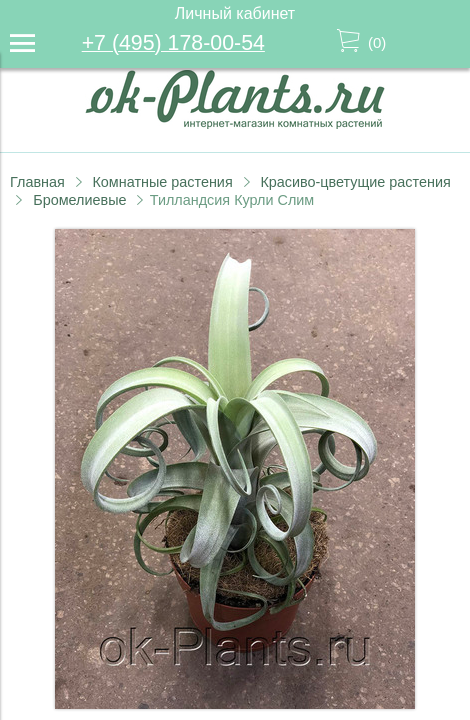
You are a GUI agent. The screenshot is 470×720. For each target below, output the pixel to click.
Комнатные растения (162, 182)
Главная (37, 182)
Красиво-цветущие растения (355, 182)
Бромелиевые (79, 200)
